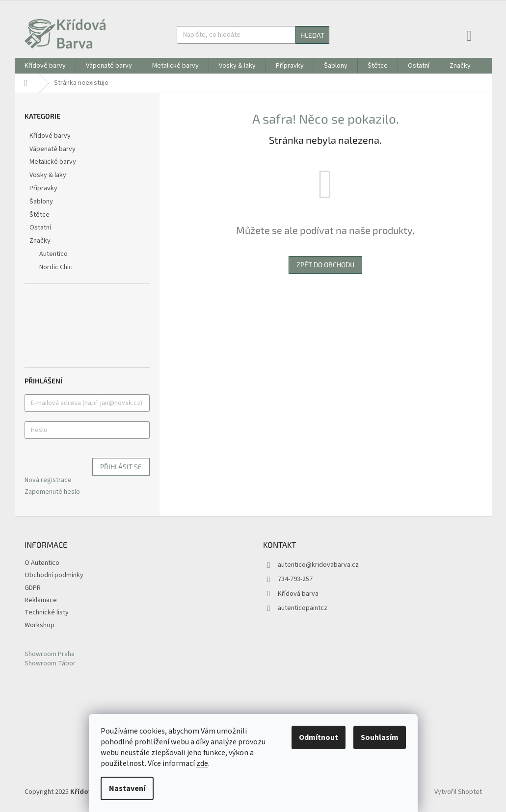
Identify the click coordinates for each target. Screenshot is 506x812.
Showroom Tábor (50, 664)
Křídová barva (298, 594)
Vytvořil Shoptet (458, 792)
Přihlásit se (121, 467)
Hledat (312, 35)
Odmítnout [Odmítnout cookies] (319, 737)
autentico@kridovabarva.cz (318, 565)
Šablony (42, 202)
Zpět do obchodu (325, 265)
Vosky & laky (49, 175)
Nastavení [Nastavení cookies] (127, 788)
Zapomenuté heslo (52, 492)
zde (202, 763)
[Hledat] (253, 35)
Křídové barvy (51, 136)
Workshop (40, 625)
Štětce (40, 215)
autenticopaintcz (303, 608)
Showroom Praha (50, 654)
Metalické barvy (53, 162)
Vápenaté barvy (53, 149)
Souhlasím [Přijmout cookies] (380, 737)
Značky (40, 241)
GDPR (33, 588)
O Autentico (42, 563)
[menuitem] (45, 66)
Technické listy (47, 612)
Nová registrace (48, 480)
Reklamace (41, 600)
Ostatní (41, 228)
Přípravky (44, 188)
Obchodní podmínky (54, 575)
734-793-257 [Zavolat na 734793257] (295, 579)
